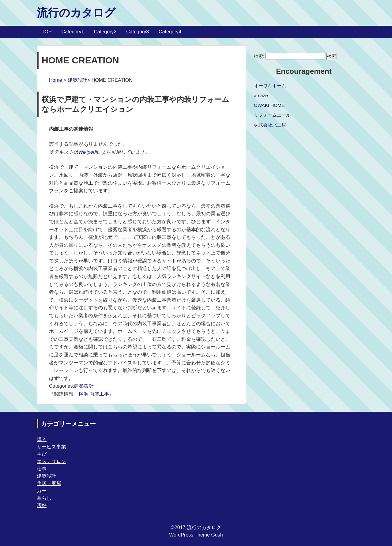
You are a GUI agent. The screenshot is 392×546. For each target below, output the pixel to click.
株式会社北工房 (270, 125)
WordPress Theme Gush (196, 535)
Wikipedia (89, 152)
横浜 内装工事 (94, 394)
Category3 (138, 32)
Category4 (170, 32)
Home (56, 80)
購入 (42, 439)
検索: (259, 56)
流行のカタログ (76, 13)
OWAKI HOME (269, 105)
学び (42, 454)
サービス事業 (51, 447)
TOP (47, 32)
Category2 (105, 32)
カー (42, 491)
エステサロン (51, 461)
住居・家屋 (49, 483)
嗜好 (42, 505)
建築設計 (77, 80)
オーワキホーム (270, 86)
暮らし (44, 498)
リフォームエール (272, 115)
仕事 (42, 469)
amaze (261, 95)
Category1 (73, 32)
